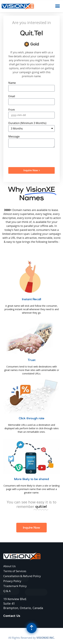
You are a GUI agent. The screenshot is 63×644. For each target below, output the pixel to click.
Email (12, 96)
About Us (9, 566)
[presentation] (34, 157)
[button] (58, 6)
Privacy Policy (12, 581)
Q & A (7, 591)
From (12, 110)
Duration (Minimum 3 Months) (27, 123)
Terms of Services (15, 571)
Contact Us (12, 616)
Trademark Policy (15, 586)
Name (12, 83)
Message (14, 137)
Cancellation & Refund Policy (22, 576)
